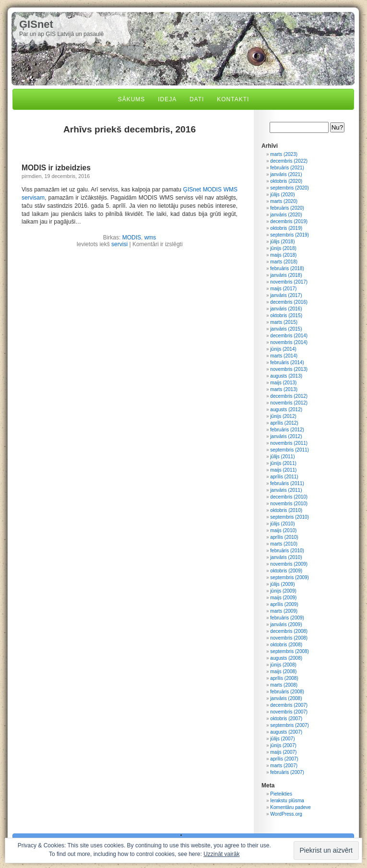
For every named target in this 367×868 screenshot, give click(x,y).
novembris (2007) (289, 712)
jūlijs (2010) (282, 524)
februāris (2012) (287, 430)
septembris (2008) (290, 651)
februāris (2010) (287, 551)
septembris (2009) (290, 577)
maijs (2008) (283, 672)
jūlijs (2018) (282, 242)
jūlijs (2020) (282, 195)
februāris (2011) (287, 483)
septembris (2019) (290, 235)
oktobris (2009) (286, 571)
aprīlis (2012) (284, 423)
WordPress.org (286, 814)
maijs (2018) (283, 255)
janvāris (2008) (286, 698)
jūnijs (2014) (283, 349)
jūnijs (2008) (283, 665)
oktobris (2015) (286, 315)
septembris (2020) (290, 188)
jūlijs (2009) (282, 584)
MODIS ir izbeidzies (56, 168)
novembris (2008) (289, 638)
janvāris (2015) (286, 329)
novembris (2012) (289, 403)
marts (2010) (284, 544)
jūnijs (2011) (283, 463)
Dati (197, 99)
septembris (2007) (290, 725)
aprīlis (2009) (284, 604)
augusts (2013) (286, 376)
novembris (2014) (289, 342)
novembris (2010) (289, 504)
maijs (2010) (283, 530)
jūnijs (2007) (283, 745)
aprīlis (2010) (284, 537)
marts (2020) (284, 201)
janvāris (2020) (286, 215)
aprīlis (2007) (284, 759)
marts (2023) (284, 154)
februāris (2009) (287, 618)
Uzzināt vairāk (221, 854)
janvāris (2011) (286, 490)
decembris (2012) (289, 396)
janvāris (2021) (286, 174)
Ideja (167, 99)
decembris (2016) (289, 302)
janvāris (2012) (286, 436)
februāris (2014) (287, 363)
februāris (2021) (287, 168)
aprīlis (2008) (284, 678)
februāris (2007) (287, 772)
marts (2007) (284, 766)
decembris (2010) (289, 497)
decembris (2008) (289, 631)
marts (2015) (284, 322)
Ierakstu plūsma (287, 801)
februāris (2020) (287, 208)
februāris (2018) (287, 268)
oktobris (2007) (286, 719)
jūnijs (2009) (283, 591)
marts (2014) (284, 356)
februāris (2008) (287, 692)
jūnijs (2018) (283, 248)
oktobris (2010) (286, 510)
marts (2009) (284, 611)
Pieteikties (281, 794)
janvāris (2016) (286, 309)
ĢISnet (36, 24)
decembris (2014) (289, 336)
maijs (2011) (283, 470)
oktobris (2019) (286, 228)
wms (150, 238)
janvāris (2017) (286, 295)
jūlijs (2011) (282, 457)
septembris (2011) (290, 450)
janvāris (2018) (286, 275)
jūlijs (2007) (282, 739)
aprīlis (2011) (284, 477)
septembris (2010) (290, 517)
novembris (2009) (289, 564)
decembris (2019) (289, 221)
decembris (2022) (289, 161)
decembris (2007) (289, 705)
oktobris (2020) (286, 181)
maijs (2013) (283, 383)
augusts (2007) (286, 732)
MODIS (132, 238)
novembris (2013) (289, 369)
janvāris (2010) (286, 557)
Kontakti (233, 99)
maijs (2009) (283, 598)
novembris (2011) (289, 443)
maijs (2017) (283, 289)
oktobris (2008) (286, 645)
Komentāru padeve (290, 807)
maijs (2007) (283, 752)
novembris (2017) (289, 282)
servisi (119, 244)
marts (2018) (284, 262)
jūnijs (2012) (283, 416)
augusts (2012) (286, 410)
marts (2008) (284, 685)
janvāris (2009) (286, 624)
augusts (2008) (286, 658)
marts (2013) (284, 389)
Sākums (132, 99)
